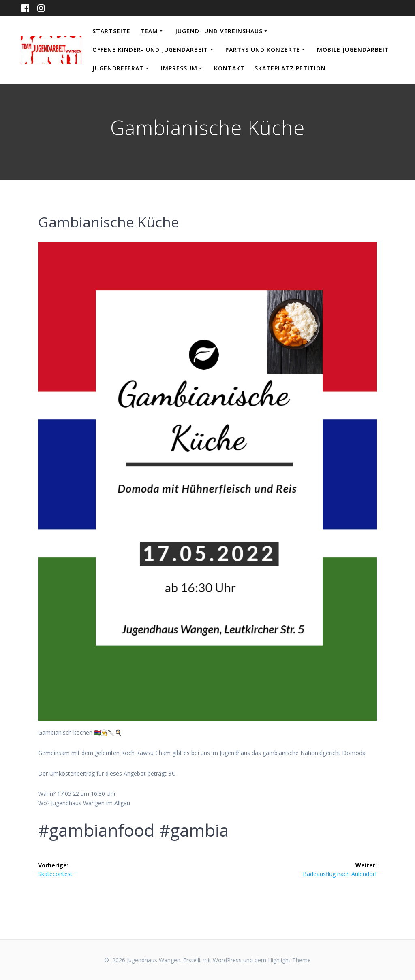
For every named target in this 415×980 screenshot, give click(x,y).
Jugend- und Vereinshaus (219, 31)
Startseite (111, 31)
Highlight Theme (289, 960)
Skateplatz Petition (290, 68)
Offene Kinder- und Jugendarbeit (150, 50)
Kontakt (229, 68)
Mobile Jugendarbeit (353, 50)
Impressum (179, 68)
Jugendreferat (118, 68)
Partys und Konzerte (263, 50)
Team (149, 31)
